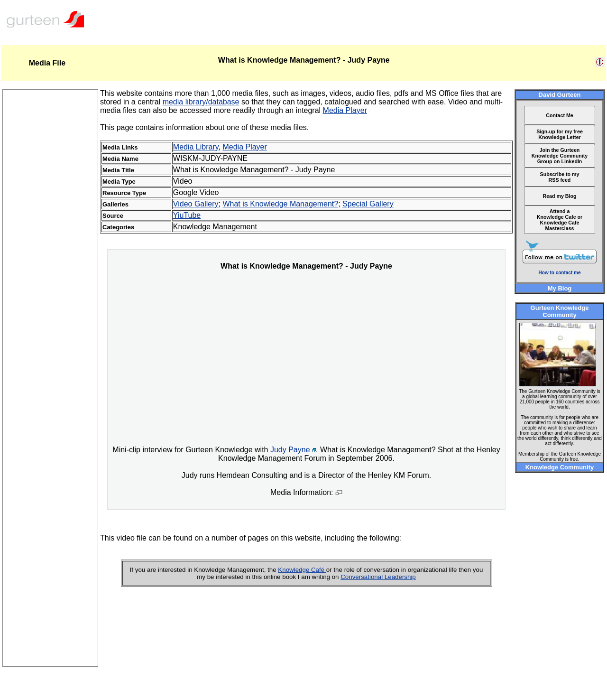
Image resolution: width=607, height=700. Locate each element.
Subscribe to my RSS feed (560, 177)
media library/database (201, 102)
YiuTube (187, 215)
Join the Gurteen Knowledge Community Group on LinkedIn (560, 156)
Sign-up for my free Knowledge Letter (560, 134)
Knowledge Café (302, 570)
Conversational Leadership (378, 577)
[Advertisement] (50, 524)
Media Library (196, 147)
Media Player (345, 110)
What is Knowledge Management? (280, 204)
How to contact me (560, 273)
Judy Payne (290, 450)
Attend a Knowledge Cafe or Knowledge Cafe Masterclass (560, 220)
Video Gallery (196, 204)
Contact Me (559, 115)
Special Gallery (368, 204)
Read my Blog (559, 196)
